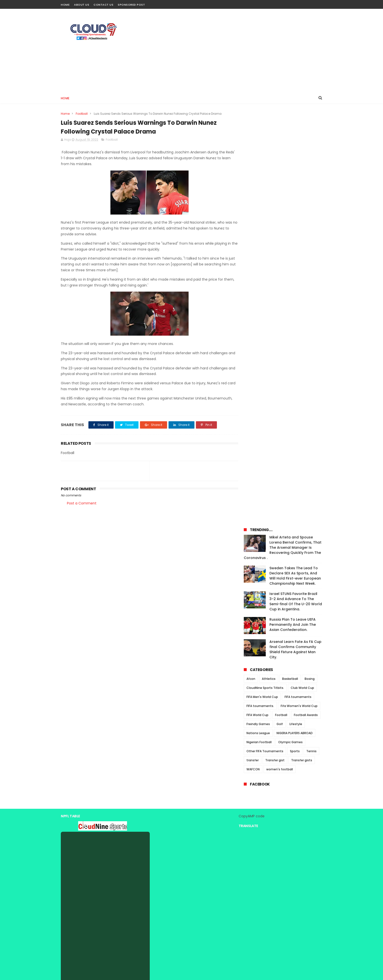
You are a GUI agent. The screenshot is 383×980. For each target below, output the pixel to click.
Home (65, 5)
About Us (82, 5)
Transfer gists (302, 359)
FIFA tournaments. (260, 305)
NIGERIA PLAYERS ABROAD (295, 332)
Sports (295, 350)
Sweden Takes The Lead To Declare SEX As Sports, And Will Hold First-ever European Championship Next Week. (295, 175)
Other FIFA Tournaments (265, 350)
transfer (253, 359)
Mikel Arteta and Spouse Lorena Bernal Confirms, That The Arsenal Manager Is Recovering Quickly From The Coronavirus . (283, 146)
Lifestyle (296, 323)
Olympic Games (290, 341)
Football (82, 114)
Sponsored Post (131, 5)
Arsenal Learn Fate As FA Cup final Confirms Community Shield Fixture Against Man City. (295, 248)
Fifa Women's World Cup (299, 305)
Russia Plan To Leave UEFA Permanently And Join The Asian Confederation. (293, 223)
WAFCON (253, 368)
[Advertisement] (233, 50)
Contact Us (103, 5)
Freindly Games (258, 323)
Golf (280, 323)
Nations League (258, 332)
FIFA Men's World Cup (262, 296)
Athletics (269, 278)
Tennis (311, 350)
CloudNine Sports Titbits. (265, 287)
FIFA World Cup (257, 314)
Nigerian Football (259, 341)
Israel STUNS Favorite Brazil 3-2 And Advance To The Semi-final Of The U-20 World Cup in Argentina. (296, 200)
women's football (280, 368)
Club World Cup (302, 287)
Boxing (310, 278)
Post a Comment (82, 503)
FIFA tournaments (298, 296)
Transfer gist (275, 359)
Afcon (251, 278)
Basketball (290, 278)
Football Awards (306, 314)
